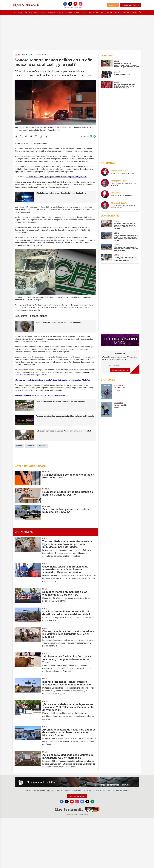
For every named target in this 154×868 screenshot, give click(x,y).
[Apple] (87, 801)
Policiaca (28, 13)
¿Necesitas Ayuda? (77, 796)
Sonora (19, 446)
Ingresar (113, 5)
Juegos (134, 13)
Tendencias (94, 13)
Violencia (30, 446)
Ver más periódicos (130, 5)
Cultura (84, 13)
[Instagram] (81, 4)
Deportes (125, 13)
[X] (70, 4)
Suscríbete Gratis (120, 370)
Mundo (44, 13)
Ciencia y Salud (106, 13)
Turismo (117, 13)
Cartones (68, 13)
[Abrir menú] (14, 13)
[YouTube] (75, 4)
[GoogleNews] (82, 801)
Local (21, 13)
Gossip (77, 13)
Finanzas (51, 13)
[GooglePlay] (92, 801)
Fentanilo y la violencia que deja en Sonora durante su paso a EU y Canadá (56, 177)
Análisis (60, 13)
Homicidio (43, 446)
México (37, 13)
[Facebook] (65, 4)
